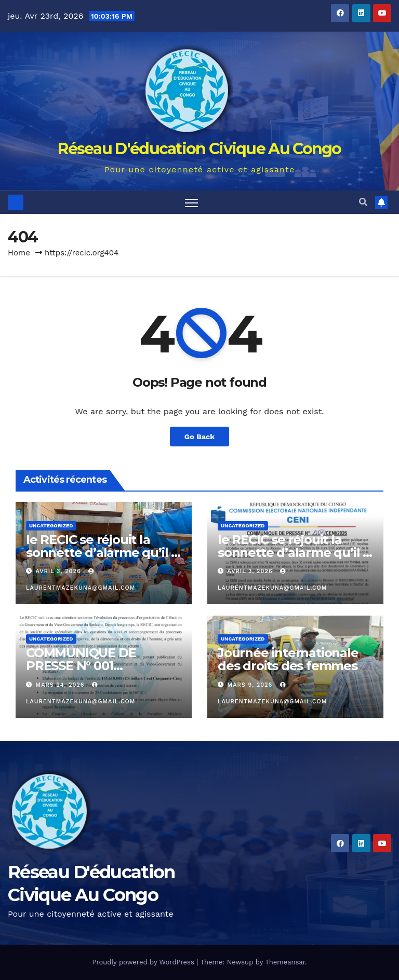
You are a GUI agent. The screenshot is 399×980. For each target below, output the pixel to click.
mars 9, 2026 (251, 685)
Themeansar (285, 962)
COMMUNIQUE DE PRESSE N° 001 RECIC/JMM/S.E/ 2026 (90, 666)
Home (19, 253)
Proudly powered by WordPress (144, 962)
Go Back (199, 437)
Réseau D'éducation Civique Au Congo (199, 149)
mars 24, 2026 (62, 685)
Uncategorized (51, 526)
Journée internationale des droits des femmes (288, 659)
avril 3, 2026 (60, 571)
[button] (363, 202)
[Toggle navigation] (191, 202)
